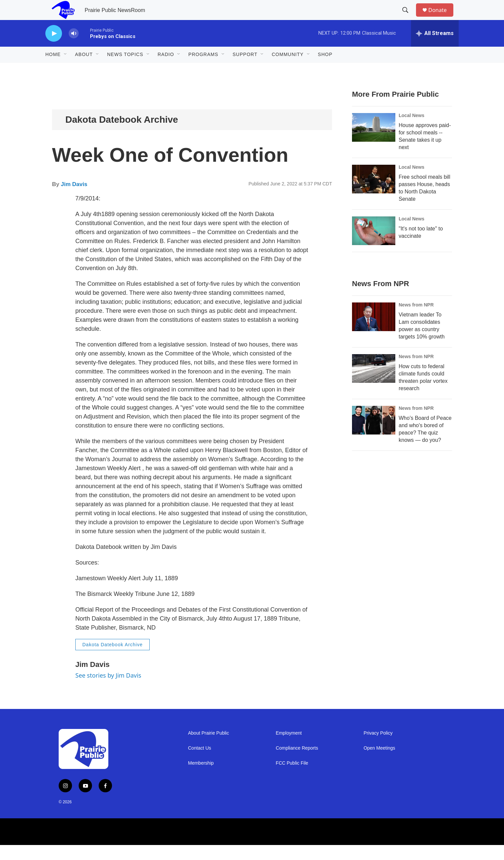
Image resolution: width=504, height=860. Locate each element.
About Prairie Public (208, 748)
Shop (325, 69)
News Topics (125, 69)
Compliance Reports (297, 763)
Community (287, 69)
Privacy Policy (378, 748)
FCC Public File (292, 778)
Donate (442, 18)
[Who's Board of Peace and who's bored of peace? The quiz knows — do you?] (374, 435)
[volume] (74, 49)
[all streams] (435, 48)
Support (245, 69)
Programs (203, 69)
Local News (411, 130)
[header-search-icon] (408, 18)
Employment (289, 748)
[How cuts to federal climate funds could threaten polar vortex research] (374, 383)
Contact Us (199, 763)
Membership (201, 778)
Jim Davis (74, 199)
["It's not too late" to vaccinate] (374, 246)
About (84, 69)
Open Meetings (379, 763)
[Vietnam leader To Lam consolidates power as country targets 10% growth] (374, 332)
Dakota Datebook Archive (122, 135)
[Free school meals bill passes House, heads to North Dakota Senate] (374, 194)
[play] (54, 49)
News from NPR (416, 320)
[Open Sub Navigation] (66, 69)
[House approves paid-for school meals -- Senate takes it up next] (374, 142)
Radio (166, 69)
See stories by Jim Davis (108, 690)
